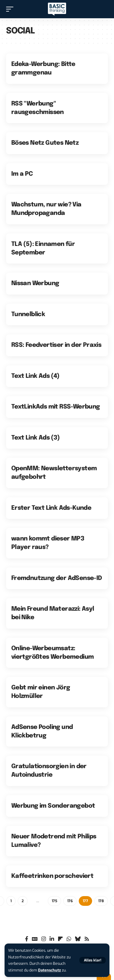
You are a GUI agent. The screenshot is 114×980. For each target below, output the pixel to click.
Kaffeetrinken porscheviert (52, 876)
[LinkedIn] (52, 939)
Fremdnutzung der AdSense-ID (57, 578)
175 (54, 901)
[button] (93, 960)
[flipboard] (60, 939)
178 (101, 901)
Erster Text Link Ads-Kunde (51, 508)
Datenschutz (49, 970)
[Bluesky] (78, 939)
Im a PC (22, 174)
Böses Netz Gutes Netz (45, 143)
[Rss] (87, 939)
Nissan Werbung (35, 283)
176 (70, 901)
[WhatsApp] (69, 939)
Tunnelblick (28, 314)
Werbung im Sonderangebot (53, 806)
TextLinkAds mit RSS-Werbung (56, 407)
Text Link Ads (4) (35, 376)
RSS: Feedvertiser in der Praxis (56, 345)
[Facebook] (27, 939)
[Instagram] (44, 939)
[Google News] (35, 939)
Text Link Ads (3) (36, 438)
